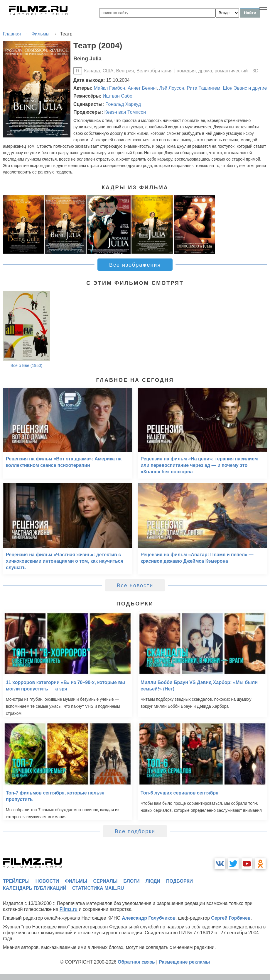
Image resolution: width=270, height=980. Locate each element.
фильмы (76, 881)
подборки (179, 881)
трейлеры (16, 881)
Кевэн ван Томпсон (125, 112)
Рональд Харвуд (123, 104)
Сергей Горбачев (231, 918)
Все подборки (135, 831)
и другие (258, 88)
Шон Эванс (235, 88)
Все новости (135, 586)
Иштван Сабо (118, 96)
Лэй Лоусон (172, 88)
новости (47, 881)
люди (153, 881)
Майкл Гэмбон (110, 88)
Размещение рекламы (184, 962)
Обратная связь (136, 962)
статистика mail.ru (98, 888)
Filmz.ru (69, 909)
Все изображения (135, 265)
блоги (131, 881)
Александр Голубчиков (149, 918)
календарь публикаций (35, 888)
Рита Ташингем (203, 88)
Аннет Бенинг (142, 88)
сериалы (105, 881)
